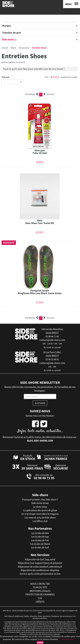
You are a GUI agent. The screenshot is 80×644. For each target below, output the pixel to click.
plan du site (40, 587)
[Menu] (72, 4)
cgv (40, 598)
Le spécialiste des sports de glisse (40, 510)
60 (55, 77)
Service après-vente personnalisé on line (40, 574)
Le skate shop (40, 507)
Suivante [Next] (49, 94)
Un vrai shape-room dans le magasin (40, 514)
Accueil (5, 48)
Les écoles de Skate (40, 544)
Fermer (40, 642)
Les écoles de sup (40, 537)
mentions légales (40, 591)
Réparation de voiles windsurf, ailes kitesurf (40, 567)
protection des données (40, 594)
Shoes (14, 48)
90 (59, 77)
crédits (40, 602)
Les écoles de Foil (40, 540)
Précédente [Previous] (32, 94)
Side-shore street (40, 503)
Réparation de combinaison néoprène (40, 570)
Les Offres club (40, 521)
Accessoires (24, 48)
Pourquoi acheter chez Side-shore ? (40, 500)
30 (51, 77)
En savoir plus (68, 639)
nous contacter (40, 584)
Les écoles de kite (40, 533)
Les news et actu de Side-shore (40, 518)
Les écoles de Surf (40, 547)
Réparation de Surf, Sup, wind (40, 559)
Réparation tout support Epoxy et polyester (40, 563)
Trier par (5, 77)
